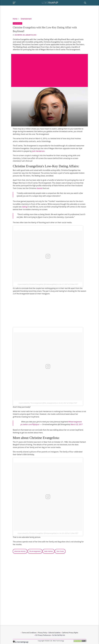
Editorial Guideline (55, 633)
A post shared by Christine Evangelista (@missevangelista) (37, 284)
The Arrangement (35, 551)
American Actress (20, 551)
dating (25, 207)
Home (15, 19)
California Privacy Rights (70, 633)
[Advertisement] (49, 69)
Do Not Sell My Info (59, 635)
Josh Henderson (38, 151)
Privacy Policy (42, 633)
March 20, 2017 (77, 424)
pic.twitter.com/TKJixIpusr (30, 424)
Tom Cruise (60, 551)
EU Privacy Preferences (43, 635)
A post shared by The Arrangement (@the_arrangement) (37, 403)
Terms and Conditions (29, 633)
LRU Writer (18, 35)
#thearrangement (75, 422)
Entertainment (26, 19)
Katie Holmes (48, 551)
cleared (39, 188)
